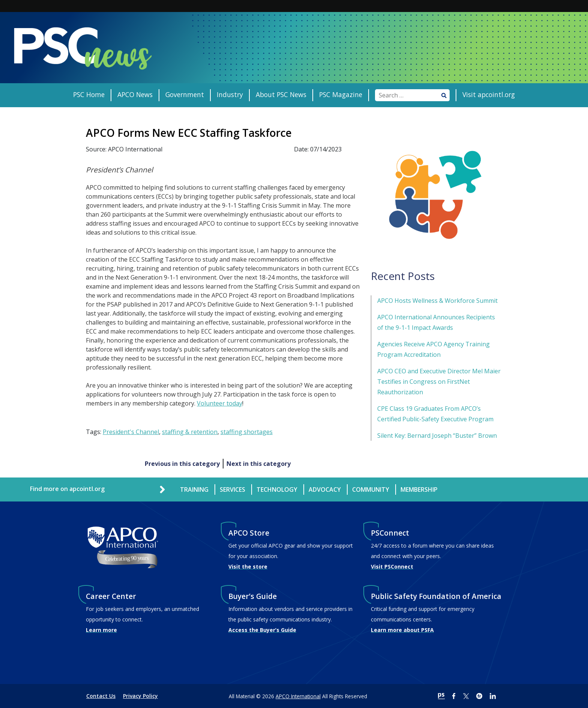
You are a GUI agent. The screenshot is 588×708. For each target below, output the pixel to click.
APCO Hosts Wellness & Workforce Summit (437, 301)
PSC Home (89, 94)
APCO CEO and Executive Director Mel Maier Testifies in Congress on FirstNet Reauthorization (439, 382)
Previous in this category (182, 464)
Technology (277, 489)
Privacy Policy (140, 696)
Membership (419, 489)
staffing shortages (247, 432)
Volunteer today (220, 403)
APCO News (135, 94)
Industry (230, 94)
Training (194, 489)
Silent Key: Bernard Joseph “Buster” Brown (437, 436)
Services (232, 489)
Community (371, 489)
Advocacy (325, 489)
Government (185, 94)
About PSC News (281, 94)
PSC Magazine (341, 94)
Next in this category (259, 464)
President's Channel (131, 432)
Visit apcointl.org (489, 94)
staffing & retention (190, 432)
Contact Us (101, 696)
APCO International (298, 696)
